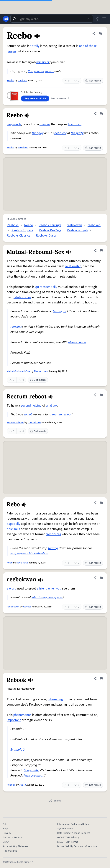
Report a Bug (10, 851)
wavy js (27, 607)
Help (5, 829)
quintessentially (46, 287)
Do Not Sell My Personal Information (77, 846)
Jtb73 (23, 785)
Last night (60, 311)
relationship (73, 266)
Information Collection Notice (73, 824)
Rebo (10, 563)
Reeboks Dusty (46, 236)
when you (55, 588)
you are (39, 71)
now (60, 597)
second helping (31, 406)
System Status (65, 829)
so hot (28, 414)
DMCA (6, 842)
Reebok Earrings (50, 225)
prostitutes (53, 534)
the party (77, 133)
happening (49, 597)
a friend (42, 588)
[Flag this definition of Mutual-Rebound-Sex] (101, 250)
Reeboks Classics (18, 236)
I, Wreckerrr (34, 423)
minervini (43, 62)
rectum (57, 414)
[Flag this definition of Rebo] (101, 503)
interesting (55, 699)
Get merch (93, 81)
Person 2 (16, 327)
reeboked (94, 225)
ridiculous (13, 529)
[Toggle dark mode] (97, 19)
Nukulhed (23, 148)
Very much (14, 124)
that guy (38, 133)
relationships (22, 297)
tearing (53, 548)
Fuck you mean (34, 776)
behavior (60, 133)
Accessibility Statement (16, 846)
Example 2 (18, 750)
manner (45, 124)
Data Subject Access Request (74, 833)
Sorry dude (31, 770)
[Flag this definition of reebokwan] (101, 578)
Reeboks (13, 225)
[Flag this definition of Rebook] (101, 678)
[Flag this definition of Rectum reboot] (101, 395)
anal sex (52, 406)
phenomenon (77, 342)
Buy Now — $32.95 (35, 98)
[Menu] (104, 19)
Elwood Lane (41, 371)
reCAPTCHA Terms (68, 842)
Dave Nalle (22, 563)
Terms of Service (13, 838)
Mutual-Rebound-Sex (18, 371)
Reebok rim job (77, 230)
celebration (40, 553)
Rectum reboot (15, 423)
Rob (31, 71)
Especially (13, 524)
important (14, 720)
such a (49, 71)
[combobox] (52, 19)
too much (75, 124)
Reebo (10, 81)
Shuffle (55, 801)
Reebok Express (22, 230)
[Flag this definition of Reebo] (100, 34)
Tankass (22, 81)
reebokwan (74, 225)
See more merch (60, 98)
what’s (36, 597)
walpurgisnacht (21, 553)
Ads (5, 824)
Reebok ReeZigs (50, 230)
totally (35, 46)
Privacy (7, 833)
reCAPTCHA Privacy (68, 838)
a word (12, 588)
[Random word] (88, 19)
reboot (67, 414)
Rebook (11, 785)
